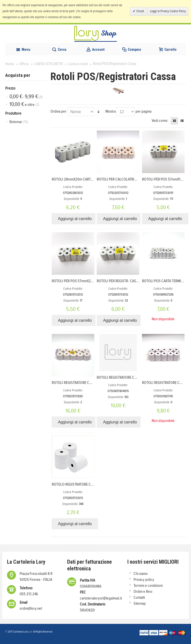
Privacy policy (144, 580)
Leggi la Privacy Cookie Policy (168, 11)
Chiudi (140, 11)
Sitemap (140, 603)
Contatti (139, 598)
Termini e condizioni (148, 586)
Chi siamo (141, 574)
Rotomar (19, 122)
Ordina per (58, 111)
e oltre (24, 104)
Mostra (111, 111)
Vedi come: (160, 121)
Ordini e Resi (143, 592)
